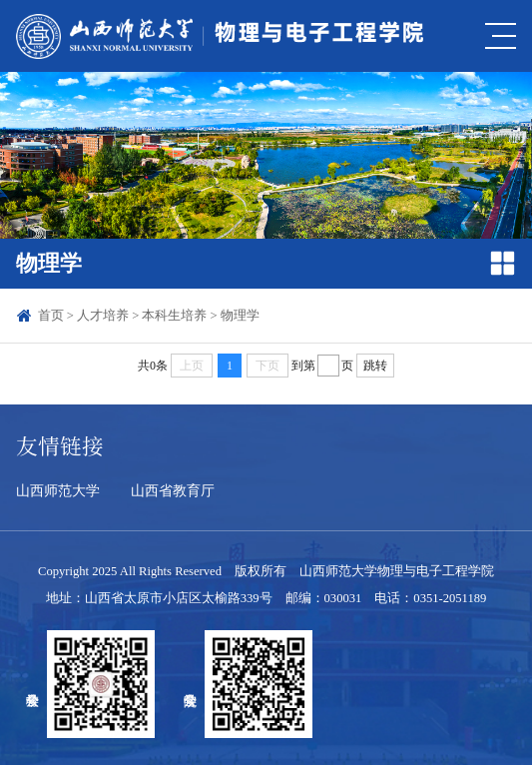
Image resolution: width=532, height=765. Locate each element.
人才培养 (103, 316)
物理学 (240, 316)
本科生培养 (174, 316)
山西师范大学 (58, 490)
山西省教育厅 (173, 490)
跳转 (375, 366)
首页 (51, 316)
